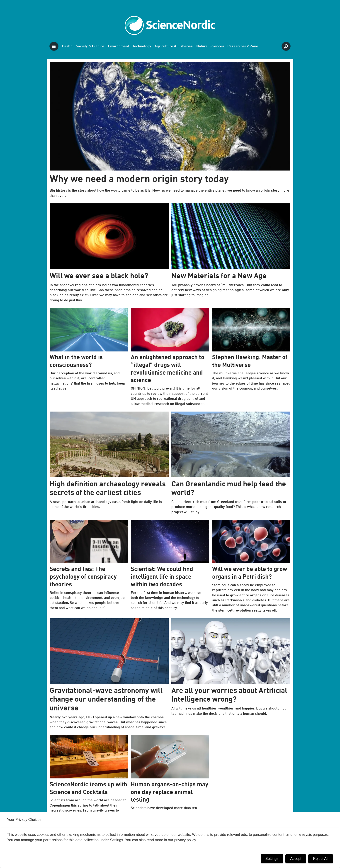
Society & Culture (90, 46)
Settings (272, 859)
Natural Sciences (210, 46)
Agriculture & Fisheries (174, 46)
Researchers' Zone (243, 46)
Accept (296, 859)
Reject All (321, 859)
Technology (142, 46)
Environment (118, 46)
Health (67, 46)
